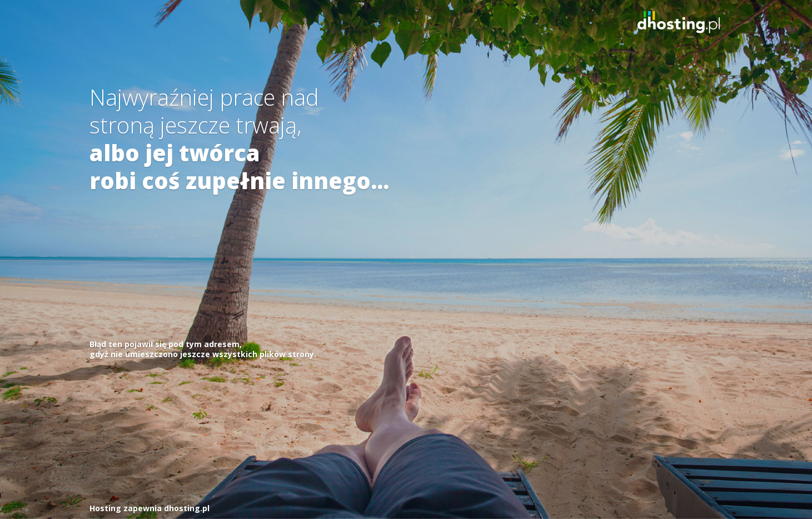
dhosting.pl (187, 508)
